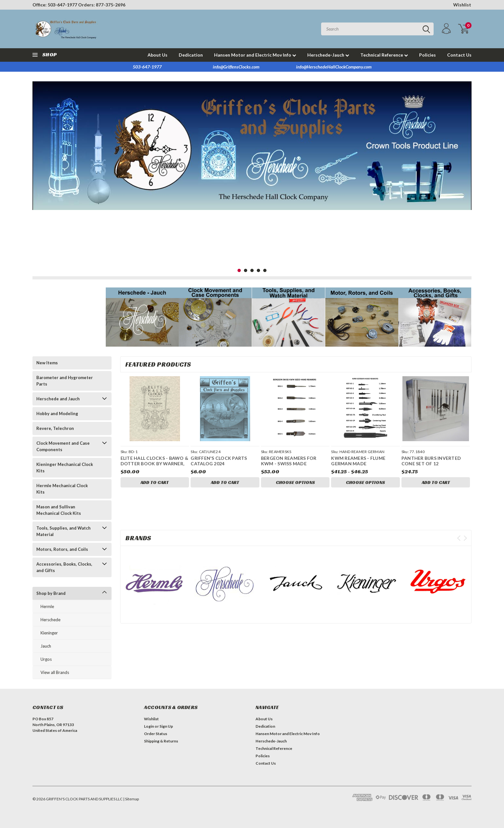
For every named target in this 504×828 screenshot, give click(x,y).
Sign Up (166, 726)
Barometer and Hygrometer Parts (65, 381)
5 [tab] (265, 271)
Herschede (50, 620)
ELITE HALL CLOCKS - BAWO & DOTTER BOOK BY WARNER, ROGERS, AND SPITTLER (155, 464)
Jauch (46, 646)
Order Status (156, 734)
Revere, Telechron (55, 428)
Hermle (47, 606)
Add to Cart (155, 482)
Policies (428, 55)
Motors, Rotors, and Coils (62, 549)
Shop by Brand (51, 593)
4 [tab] (259, 271)
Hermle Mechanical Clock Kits (62, 489)
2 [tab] (246, 271)
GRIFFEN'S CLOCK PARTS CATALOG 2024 (219, 461)
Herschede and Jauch (58, 399)
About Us (157, 55)
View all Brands (55, 672)
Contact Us (459, 55)
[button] (142, 317)
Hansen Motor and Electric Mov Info (255, 55)
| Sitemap (131, 799)
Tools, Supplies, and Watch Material (63, 531)
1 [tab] (239, 271)
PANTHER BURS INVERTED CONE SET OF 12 (431, 461)
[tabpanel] (252, 146)
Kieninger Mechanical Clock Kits (65, 468)
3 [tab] (252, 271)
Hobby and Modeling (57, 414)
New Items (47, 363)
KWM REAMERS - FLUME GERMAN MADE (358, 461)
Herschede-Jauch (328, 55)
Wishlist (462, 5)
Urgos (46, 659)
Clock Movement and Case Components (63, 446)
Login (149, 726)
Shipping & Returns (161, 741)
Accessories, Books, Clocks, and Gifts (64, 567)
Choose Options (295, 482)
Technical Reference (384, 55)
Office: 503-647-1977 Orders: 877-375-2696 (79, 5)
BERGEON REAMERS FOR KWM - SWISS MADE (289, 461)
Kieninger (49, 633)
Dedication (191, 55)
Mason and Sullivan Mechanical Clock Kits (59, 510)
